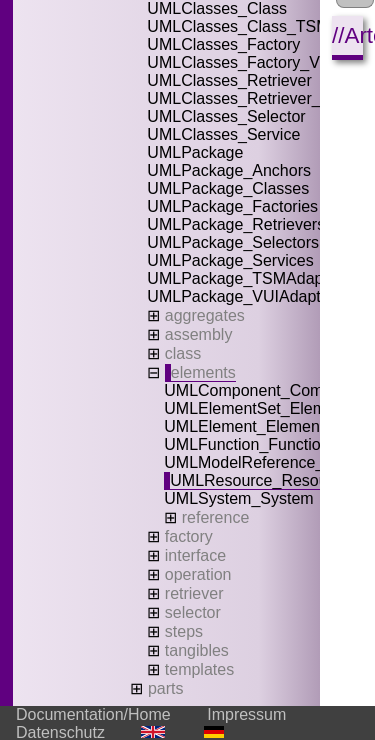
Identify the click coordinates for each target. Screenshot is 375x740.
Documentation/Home (93, 714)
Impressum (246, 714)
